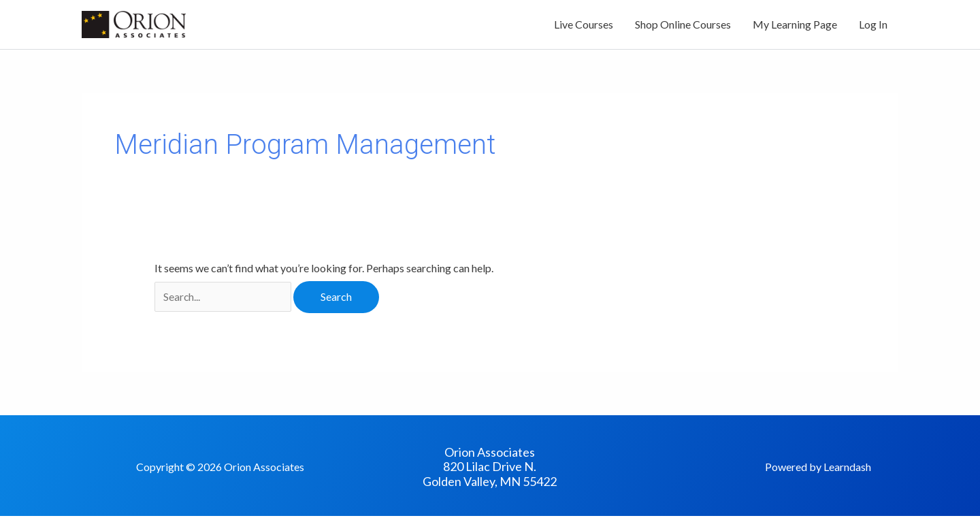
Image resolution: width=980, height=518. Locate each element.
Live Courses (584, 26)
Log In (873, 26)
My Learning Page (795, 26)
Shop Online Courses (683, 26)
